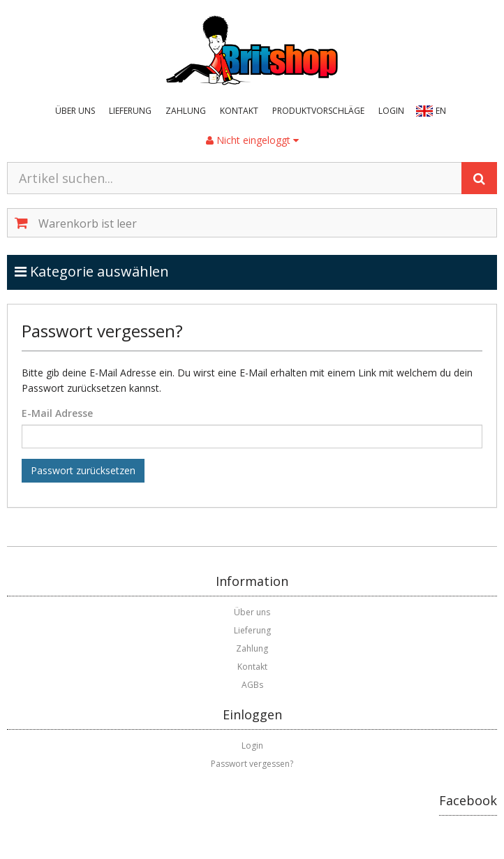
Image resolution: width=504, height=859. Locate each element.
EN (441, 111)
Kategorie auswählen (106, 271)
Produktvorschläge (318, 111)
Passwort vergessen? (252, 764)
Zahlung (186, 111)
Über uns (75, 111)
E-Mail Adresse (57, 413)
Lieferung (130, 111)
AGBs (252, 685)
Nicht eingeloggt (252, 140)
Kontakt (239, 111)
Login (391, 111)
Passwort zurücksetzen (83, 470)
